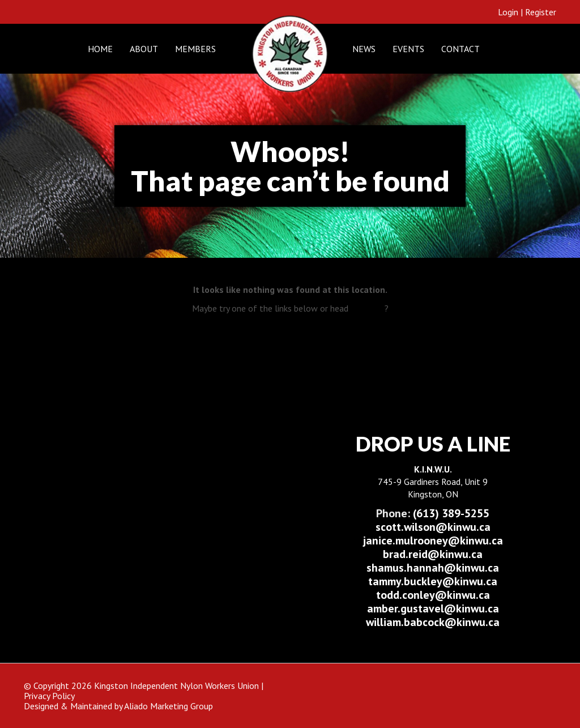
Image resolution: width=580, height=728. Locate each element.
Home (100, 49)
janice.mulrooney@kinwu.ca (433, 540)
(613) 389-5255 (433, 513)
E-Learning (304, 333)
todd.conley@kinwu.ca (433, 595)
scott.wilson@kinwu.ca (433, 527)
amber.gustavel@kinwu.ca (433, 608)
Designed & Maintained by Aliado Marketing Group (118, 706)
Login (508, 12)
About (144, 49)
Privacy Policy (49, 696)
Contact (460, 49)
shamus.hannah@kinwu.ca (433, 568)
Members (195, 49)
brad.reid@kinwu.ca (433, 554)
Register (541, 12)
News (364, 49)
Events (408, 49)
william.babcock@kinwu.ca (433, 622)
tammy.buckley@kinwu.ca (433, 581)
